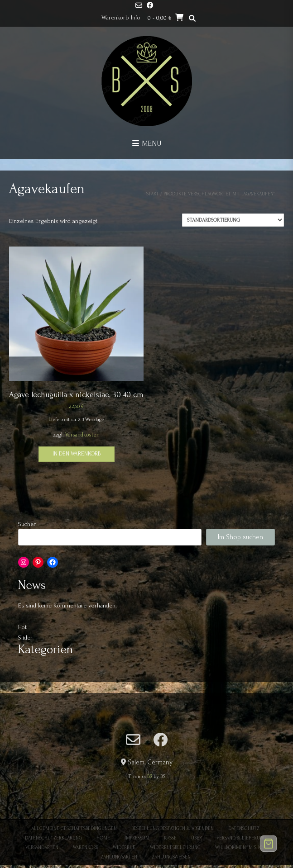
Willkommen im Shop (240, 848)
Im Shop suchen (240, 537)
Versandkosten (82, 435)
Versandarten (42, 848)
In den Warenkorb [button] (77, 454)
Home (103, 838)
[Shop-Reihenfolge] (233, 220)
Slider (25, 638)
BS (150, 776)
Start (153, 194)
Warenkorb (86, 848)
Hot (22, 627)
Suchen (27, 524)
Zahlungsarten (119, 857)
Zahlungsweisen (171, 857)
